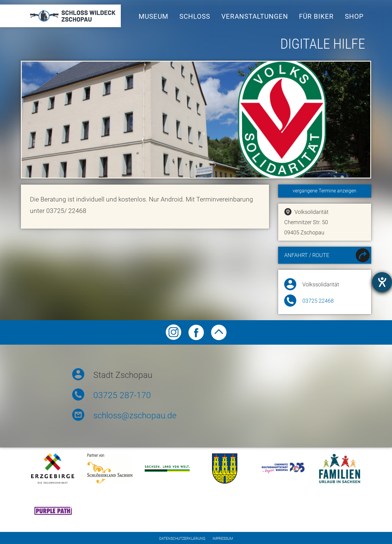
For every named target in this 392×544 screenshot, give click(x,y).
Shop (354, 16)
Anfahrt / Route (327, 256)
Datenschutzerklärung (182, 539)
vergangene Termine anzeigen (325, 191)
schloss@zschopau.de (135, 415)
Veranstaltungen (255, 16)
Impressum (223, 539)
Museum (153, 16)
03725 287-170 (122, 395)
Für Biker (316, 16)
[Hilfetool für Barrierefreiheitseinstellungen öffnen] (382, 282)
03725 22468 (318, 301)
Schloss (195, 16)
